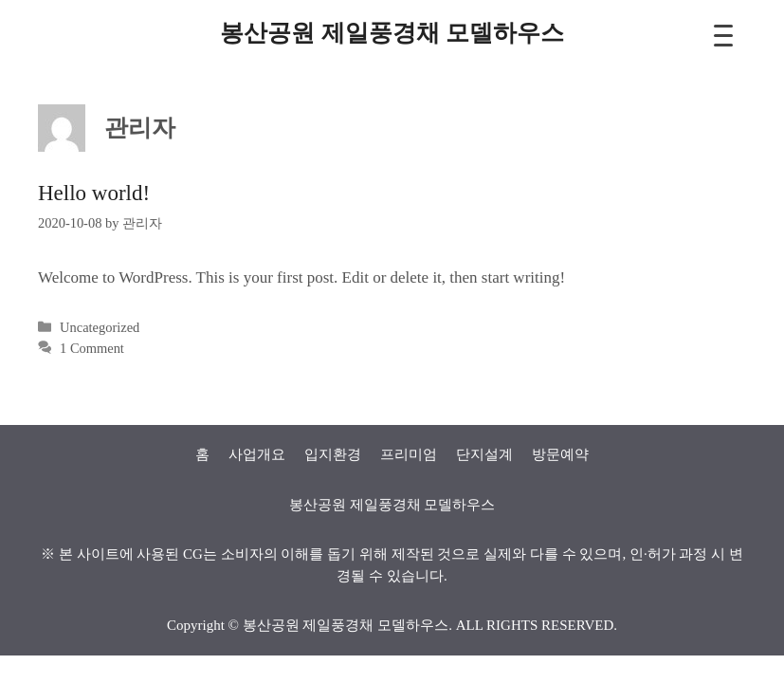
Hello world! (94, 193)
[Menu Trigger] (724, 36)
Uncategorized (100, 327)
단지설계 (484, 454)
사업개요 (257, 454)
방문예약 (560, 454)
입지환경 (333, 454)
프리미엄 (409, 454)
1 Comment (92, 348)
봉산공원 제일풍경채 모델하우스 (392, 33)
